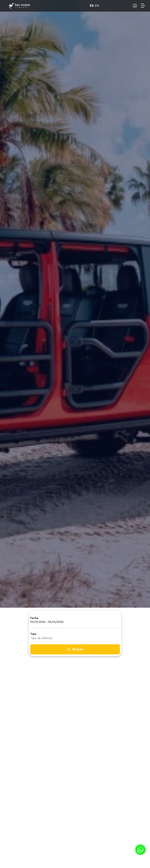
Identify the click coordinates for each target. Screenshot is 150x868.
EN (97, 6)
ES (92, 6)
